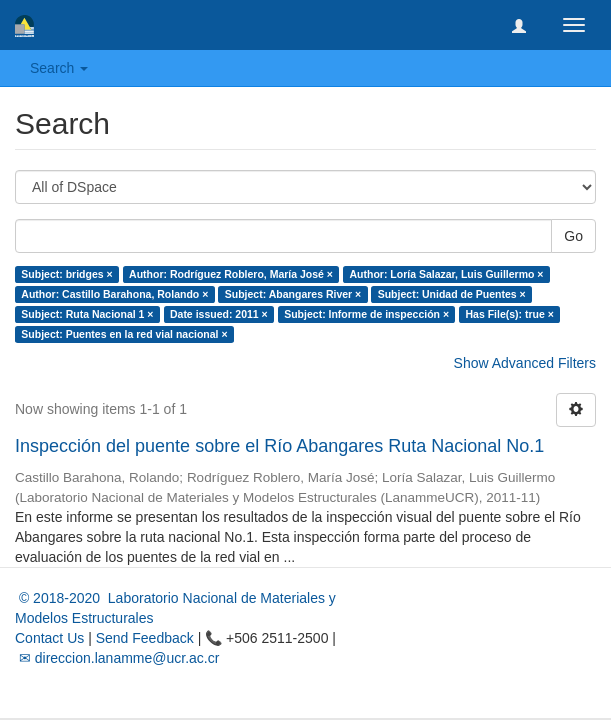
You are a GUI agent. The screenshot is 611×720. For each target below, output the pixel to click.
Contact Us (49, 638)
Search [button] (59, 68)
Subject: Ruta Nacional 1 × (87, 314)
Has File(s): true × (510, 314)
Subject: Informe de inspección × (366, 314)
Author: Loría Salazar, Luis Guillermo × (446, 274)
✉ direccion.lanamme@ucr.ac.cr (117, 658)
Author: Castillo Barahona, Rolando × (114, 294)
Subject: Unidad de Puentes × (452, 294)
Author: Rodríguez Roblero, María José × (231, 274)
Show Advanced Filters (525, 363)
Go (573, 236)
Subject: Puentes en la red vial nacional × (124, 334)
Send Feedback (145, 638)
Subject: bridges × (66, 274)
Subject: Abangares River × (293, 294)
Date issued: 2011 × (219, 314)
